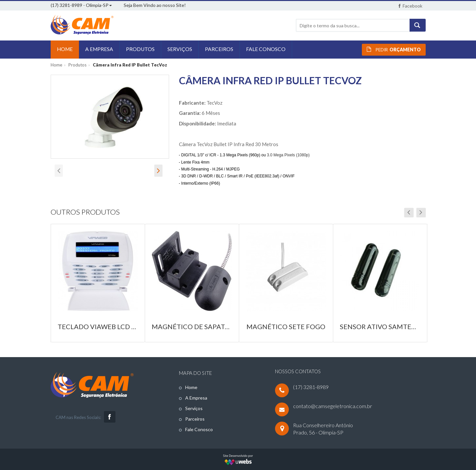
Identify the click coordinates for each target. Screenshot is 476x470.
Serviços (194, 408)
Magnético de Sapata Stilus (192, 326)
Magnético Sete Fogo (286, 326)
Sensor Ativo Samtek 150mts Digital (380, 326)
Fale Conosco (199, 429)
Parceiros (195, 419)
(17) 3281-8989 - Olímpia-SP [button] (81, 5)
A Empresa (196, 398)
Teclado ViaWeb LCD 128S (98, 326)
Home (56, 65)
